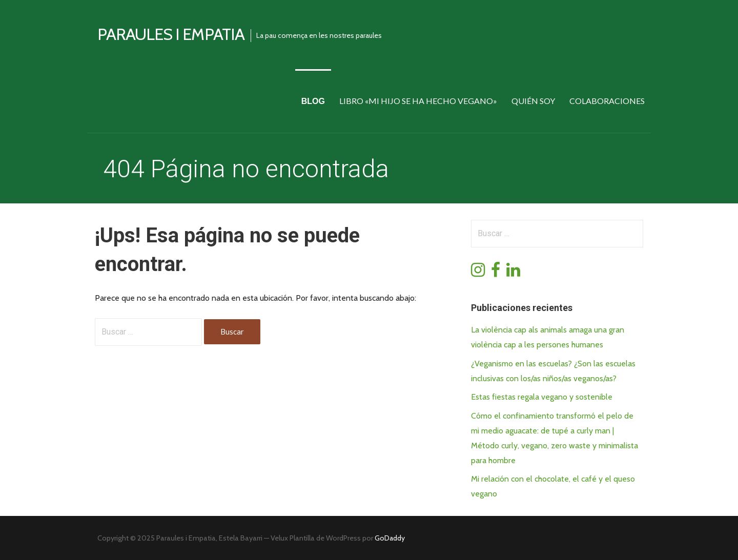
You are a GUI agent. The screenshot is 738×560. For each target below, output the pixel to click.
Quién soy (533, 101)
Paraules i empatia (171, 34)
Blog (313, 101)
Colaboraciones (607, 101)
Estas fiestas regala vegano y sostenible (542, 397)
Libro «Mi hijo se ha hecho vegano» (418, 101)
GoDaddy (390, 538)
